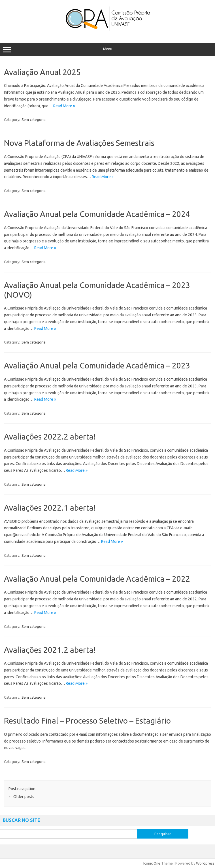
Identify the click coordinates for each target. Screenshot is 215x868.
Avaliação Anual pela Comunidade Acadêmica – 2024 (97, 214)
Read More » (64, 106)
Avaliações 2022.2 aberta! (50, 437)
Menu (107, 50)
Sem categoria (34, 120)
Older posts (21, 797)
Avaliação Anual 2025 (42, 72)
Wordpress (205, 863)
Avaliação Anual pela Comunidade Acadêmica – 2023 (97, 365)
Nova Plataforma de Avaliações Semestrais (79, 143)
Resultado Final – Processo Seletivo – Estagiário (87, 721)
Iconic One (152, 863)
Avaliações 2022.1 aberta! (50, 508)
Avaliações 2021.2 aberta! (50, 650)
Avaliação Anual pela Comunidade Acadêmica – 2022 (97, 579)
